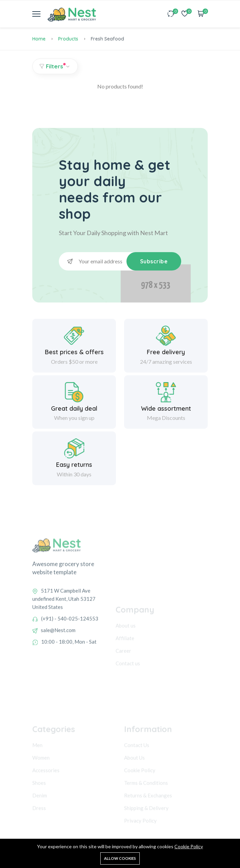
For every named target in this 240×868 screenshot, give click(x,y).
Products (68, 39)
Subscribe (154, 261)
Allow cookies (120, 858)
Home (39, 39)
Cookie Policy (189, 846)
